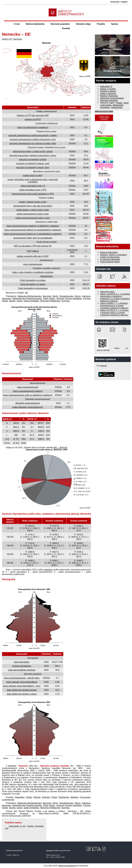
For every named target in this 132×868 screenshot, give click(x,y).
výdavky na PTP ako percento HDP (33, 115)
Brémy (78, 296)
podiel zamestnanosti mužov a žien (33, 214)
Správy (115, 24)
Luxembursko (8, 800)
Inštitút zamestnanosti (67, 866)
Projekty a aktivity (108, 91)
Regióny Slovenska (109, 96)
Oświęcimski (117, 107)
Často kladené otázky (110, 262)
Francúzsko (85, 797)
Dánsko (37, 797)
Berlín (55, 296)
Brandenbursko (66, 296)
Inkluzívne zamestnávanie (112, 98)
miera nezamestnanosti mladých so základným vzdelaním (33, 226)
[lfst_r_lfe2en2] (60, 448)
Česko (54, 797)
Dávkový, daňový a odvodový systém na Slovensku (114, 256)
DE (27, 293)
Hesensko (7, 299)
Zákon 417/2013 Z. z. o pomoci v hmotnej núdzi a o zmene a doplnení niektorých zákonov (114, 313)
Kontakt (66, 28)
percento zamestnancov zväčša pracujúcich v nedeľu (33, 135)
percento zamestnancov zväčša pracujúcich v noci (33, 139)
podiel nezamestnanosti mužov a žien (33, 218)
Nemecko (18, 39)
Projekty (101, 24)
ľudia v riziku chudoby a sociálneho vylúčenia (33, 272)
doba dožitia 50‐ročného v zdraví (22, 694)
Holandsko (20, 797)
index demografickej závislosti (22, 670)
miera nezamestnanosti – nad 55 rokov (22, 678)
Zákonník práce (107, 292)
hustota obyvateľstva (22, 666)
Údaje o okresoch (108, 93)
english (124, 2)
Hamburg (86, 296)
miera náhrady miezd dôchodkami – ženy (22, 686)
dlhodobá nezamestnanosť (28, 403)
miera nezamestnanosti (28, 387)
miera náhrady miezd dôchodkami (22, 682)
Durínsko (66, 301)
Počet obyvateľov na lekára (33, 284)
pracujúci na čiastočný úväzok (33, 160)
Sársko (12, 301)
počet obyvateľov (22, 662)
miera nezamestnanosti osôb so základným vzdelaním (28, 395)
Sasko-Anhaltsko (31, 301)
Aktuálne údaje (83, 24)
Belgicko (74, 797)
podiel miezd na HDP (33, 176)
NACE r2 (7, 419)
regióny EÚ (7, 39)
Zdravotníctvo (46, 276)
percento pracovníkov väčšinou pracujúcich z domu (33, 155)
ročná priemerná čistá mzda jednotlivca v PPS (33, 194)
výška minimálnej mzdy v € (33, 186)
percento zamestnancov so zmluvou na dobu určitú (33, 143)
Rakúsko (46, 797)
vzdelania (48, 570)
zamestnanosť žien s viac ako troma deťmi (33, 206)
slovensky (115, 2)
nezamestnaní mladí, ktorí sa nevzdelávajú (33, 238)
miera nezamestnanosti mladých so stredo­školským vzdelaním (33, 230)
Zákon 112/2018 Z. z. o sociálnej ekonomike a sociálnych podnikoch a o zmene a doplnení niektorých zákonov (115, 297)
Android (103, 366)
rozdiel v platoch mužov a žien (33, 202)
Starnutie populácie (60, 24)
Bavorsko (47, 296)
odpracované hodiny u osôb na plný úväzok (33, 151)
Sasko (20, 301)
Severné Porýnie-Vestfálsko (69, 299)
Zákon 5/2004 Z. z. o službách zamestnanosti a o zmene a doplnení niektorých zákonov (114, 306)
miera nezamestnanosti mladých (28, 391)
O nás (17, 24)
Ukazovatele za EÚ (17, 826)
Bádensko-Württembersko (29, 296)
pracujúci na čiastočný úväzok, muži (33, 164)
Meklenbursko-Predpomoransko (27, 299)
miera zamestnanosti (33, 264)
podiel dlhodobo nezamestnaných (28, 407)
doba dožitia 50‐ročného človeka (22, 690)
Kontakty (49, 851)
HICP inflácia (33, 251)
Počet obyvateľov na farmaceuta (33, 288)
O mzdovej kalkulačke (110, 259)
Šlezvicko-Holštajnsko (50, 301)
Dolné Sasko (49, 299)
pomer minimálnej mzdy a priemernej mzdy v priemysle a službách (33, 181)
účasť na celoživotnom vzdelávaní (33, 127)
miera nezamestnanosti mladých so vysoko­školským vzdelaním (33, 234)
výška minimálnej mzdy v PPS (33, 190)
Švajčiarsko (64, 797)
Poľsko (29, 797)
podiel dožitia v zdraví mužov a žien (33, 210)
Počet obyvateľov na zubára (33, 280)
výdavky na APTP (33, 119)
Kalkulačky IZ (106, 87)
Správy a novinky (108, 89)
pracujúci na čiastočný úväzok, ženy (33, 168)
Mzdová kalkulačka (35, 24)
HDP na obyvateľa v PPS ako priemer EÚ (33, 246)
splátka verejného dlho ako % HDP (33, 256)
